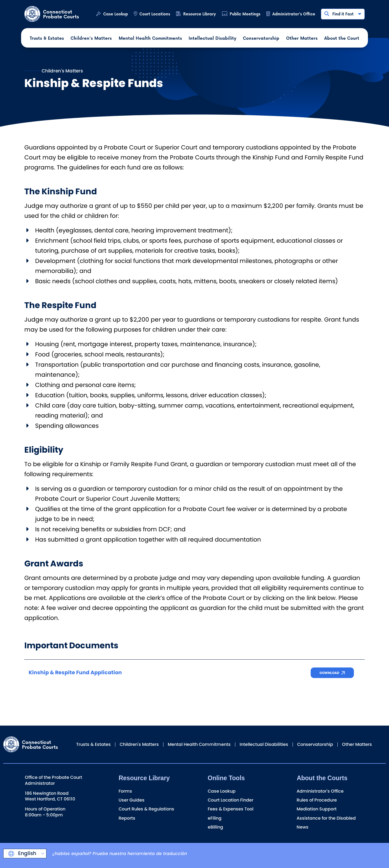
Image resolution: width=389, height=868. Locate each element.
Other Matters (357, 744)
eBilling (215, 827)
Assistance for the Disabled (326, 818)
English (26, 853)
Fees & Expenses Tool (231, 809)
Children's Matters (139, 744)
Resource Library (199, 14)
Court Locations (155, 14)
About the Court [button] (342, 38)
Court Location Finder (231, 800)
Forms (125, 791)
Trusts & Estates (93, 744)
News (303, 827)
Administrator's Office (294, 14)
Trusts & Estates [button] (47, 38)
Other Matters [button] (302, 38)
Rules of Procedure (317, 800)
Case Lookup (115, 14)
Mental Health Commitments (199, 744)
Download (329, 673)
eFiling (215, 818)
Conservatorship (315, 744)
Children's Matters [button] (91, 38)
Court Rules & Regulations (146, 809)
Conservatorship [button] (261, 38)
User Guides (132, 800)
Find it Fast (342, 14)
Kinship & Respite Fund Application (75, 672)
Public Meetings (245, 14)
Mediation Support (317, 809)
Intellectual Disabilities (264, 744)
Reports (127, 818)
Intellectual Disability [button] (212, 38)
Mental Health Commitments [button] (150, 38)
